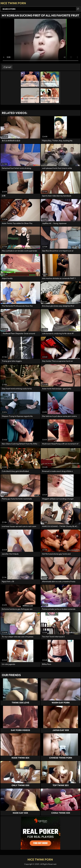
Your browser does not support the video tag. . (40, 41)
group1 (8, 67)
